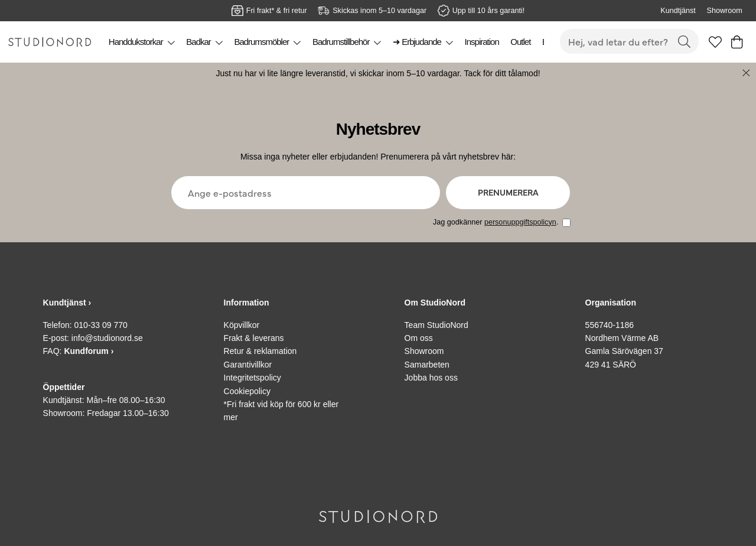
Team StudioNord (436, 325)
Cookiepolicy (247, 391)
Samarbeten (427, 365)
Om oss (419, 338)
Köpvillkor (242, 325)
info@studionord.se (107, 338)
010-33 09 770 (101, 325)
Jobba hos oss (431, 378)
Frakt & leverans (254, 338)
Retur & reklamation (260, 351)
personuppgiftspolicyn (520, 222)
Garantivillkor (248, 365)
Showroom (724, 11)
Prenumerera (508, 192)
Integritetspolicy (252, 378)
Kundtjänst (678, 11)
